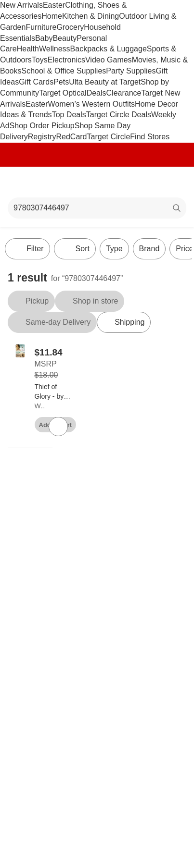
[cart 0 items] (174, 182)
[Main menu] (20, 182)
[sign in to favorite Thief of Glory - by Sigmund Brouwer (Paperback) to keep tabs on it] (58, 427)
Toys (40, 60)
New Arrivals (21, 5)
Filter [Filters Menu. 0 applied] (27, 249)
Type (114, 249)
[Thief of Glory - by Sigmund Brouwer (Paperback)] (53, 392)
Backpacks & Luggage (109, 49)
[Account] (149, 182)
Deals (97, 93)
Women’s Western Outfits (92, 104)
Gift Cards (36, 82)
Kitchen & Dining (91, 16)
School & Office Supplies (64, 71)
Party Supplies (131, 71)
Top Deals (69, 115)
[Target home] (97, 182)
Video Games (109, 60)
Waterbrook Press (40, 406)
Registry (42, 137)
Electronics (66, 60)
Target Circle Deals (119, 115)
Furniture (41, 27)
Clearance (124, 93)
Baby (44, 38)
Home (52, 16)
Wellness (55, 49)
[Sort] (75, 249)
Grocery (70, 27)
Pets (61, 82)
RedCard (71, 137)
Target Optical (63, 93)
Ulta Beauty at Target (105, 82)
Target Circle (109, 137)
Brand (149, 249)
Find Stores (150, 137)
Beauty (65, 38)
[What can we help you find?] (97, 208)
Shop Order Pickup (42, 126)
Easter (54, 5)
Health (28, 49)
